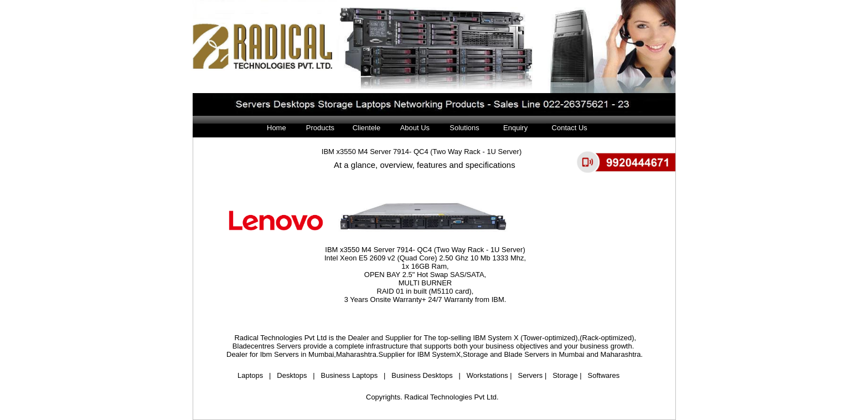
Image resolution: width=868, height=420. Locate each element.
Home (277, 128)
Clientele (367, 128)
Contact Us (567, 128)
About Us (410, 128)
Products (319, 128)
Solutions (461, 128)
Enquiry (516, 128)
